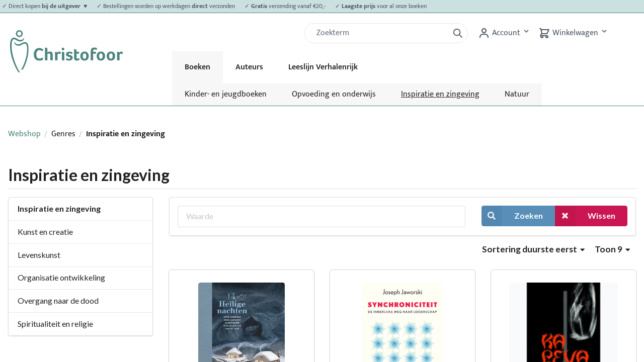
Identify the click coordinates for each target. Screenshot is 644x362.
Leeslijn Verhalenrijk (323, 67)
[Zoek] (380, 33)
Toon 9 (612, 249)
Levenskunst (39, 255)
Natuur (517, 94)
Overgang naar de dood (58, 300)
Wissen (585, 216)
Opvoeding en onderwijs (334, 94)
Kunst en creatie (45, 232)
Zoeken (512, 216)
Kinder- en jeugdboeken (226, 94)
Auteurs (249, 67)
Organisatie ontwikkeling (61, 277)
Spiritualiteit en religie (55, 324)
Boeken (197, 67)
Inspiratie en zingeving (440, 94)
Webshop (24, 134)
